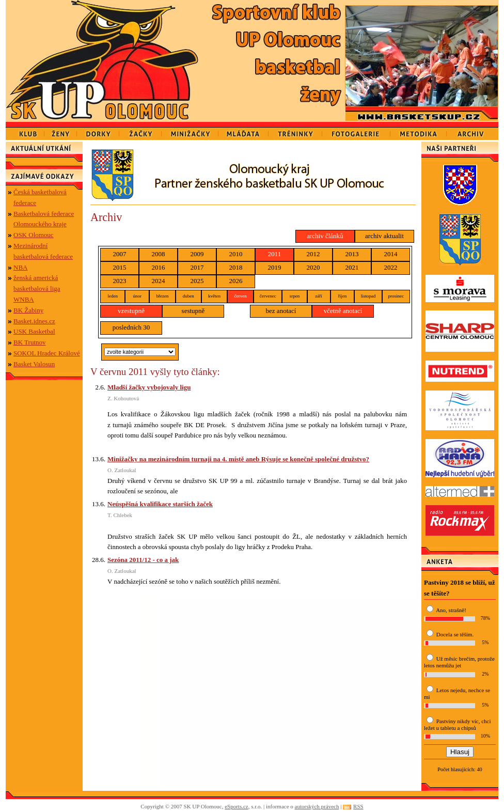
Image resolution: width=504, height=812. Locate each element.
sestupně (193, 311)
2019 (275, 267)
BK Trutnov (30, 342)
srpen (295, 296)
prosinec (396, 296)
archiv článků (325, 236)
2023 (120, 281)
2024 (159, 281)
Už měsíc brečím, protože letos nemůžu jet (459, 662)
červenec (268, 296)
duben (188, 296)
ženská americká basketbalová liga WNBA (37, 288)
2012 (313, 254)
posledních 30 (131, 327)
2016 (159, 267)
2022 (391, 267)
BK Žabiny (28, 310)
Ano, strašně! (451, 610)
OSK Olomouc (34, 235)
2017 (197, 267)
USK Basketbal (34, 331)
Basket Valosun (34, 364)
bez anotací (281, 311)
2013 (352, 254)
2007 (120, 254)
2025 (197, 281)
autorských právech (317, 806)
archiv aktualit (384, 236)
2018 (236, 267)
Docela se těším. (455, 634)
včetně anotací (343, 311)
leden (113, 296)
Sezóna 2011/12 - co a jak (143, 560)
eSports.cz (237, 806)
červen (241, 296)
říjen (343, 296)
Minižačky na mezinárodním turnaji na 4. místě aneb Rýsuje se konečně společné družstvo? (238, 459)
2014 (391, 254)
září (319, 296)
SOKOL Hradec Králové (47, 353)
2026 (236, 281)
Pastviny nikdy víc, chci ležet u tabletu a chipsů (457, 724)
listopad (368, 296)
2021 (352, 267)
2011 (275, 254)
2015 (120, 267)
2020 (313, 267)
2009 (197, 254)
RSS (358, 806)
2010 (236, 254)
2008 (159, 254)
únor (137, 296)
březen (162, 296)
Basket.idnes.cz (34, 321)
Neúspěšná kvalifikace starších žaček (160, 504)
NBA (20, 267)
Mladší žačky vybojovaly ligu (149, 387)
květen (214, 296)
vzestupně (131, 311)
